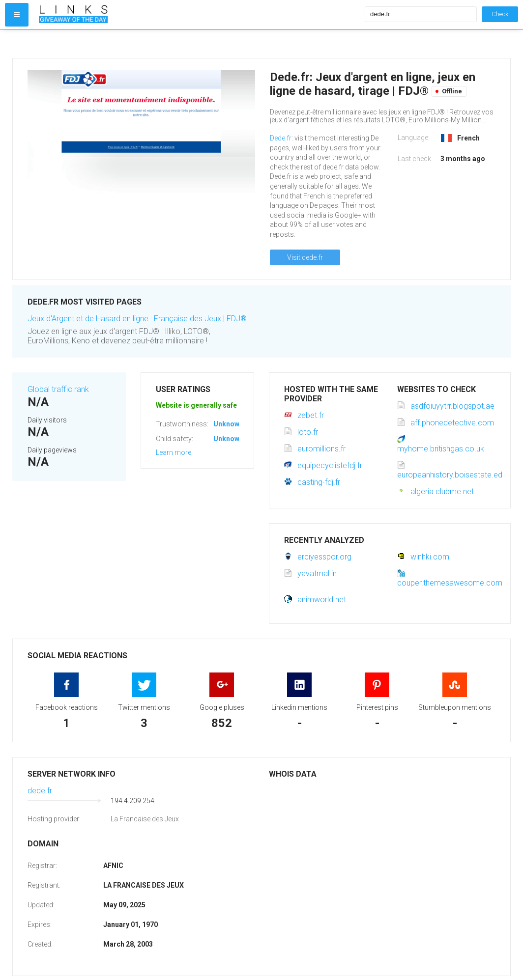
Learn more (174, 452)
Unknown (228, 424)
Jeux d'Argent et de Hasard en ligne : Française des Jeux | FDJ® (137, 319)
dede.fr (40, 791)
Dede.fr (281, 138)
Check (500, 14)
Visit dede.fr (305, 257)
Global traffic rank (58, 389)
